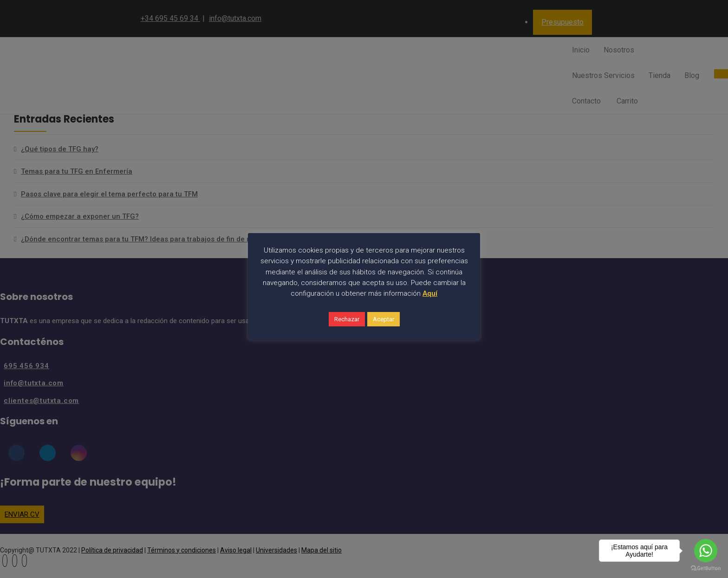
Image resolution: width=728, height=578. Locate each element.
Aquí (430, 293)
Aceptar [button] (383, 319)
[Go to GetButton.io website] (706, 568)
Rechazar (347, 319)
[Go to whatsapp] (706, 551)
